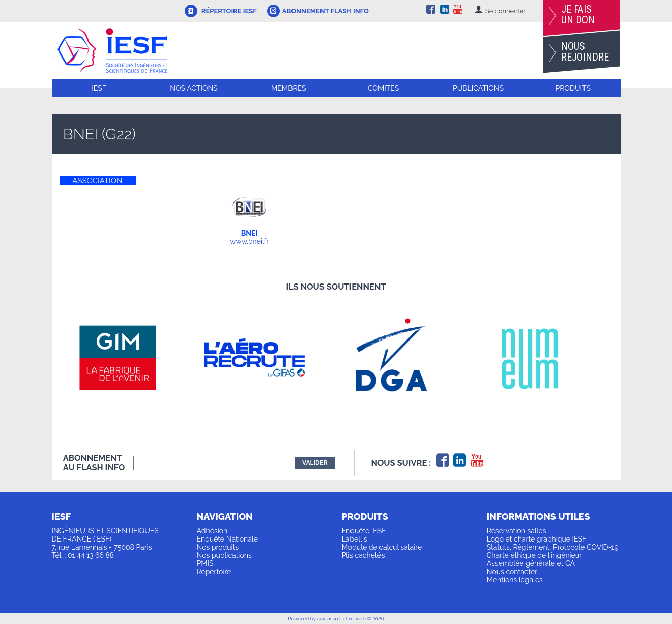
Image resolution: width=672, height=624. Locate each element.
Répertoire (214, 572)
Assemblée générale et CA (531, 563)
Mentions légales (515, 580)
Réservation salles (517, 531)
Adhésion (212, 531)
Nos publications (224, 555)
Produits (573, 88)
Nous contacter (512, 572)
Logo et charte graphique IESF (537, 539)
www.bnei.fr (249, 241)
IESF (99, 88)
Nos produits (218, 547)
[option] (132, 358)
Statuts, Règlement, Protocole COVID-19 (553, 547)
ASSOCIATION (97, 181)
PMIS (205, 563)
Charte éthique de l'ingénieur (534, 555)
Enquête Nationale (227, 539)
